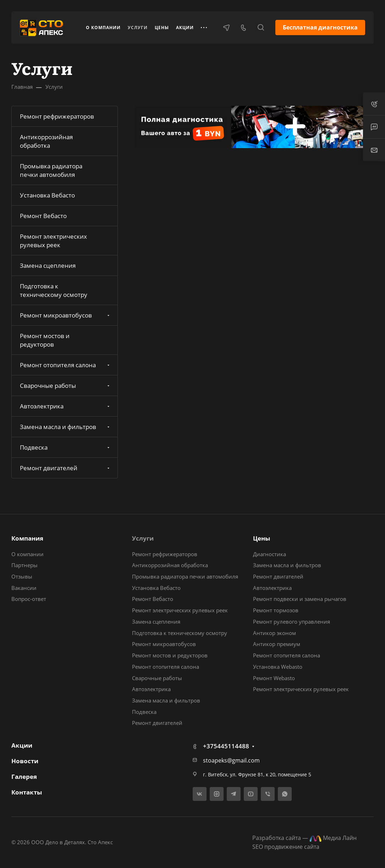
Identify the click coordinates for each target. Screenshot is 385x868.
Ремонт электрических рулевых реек (53, 241)
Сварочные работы (65, 386)
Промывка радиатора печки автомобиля (51, 170)
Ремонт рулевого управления (291, 622)
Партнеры (24, 565)
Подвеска (65, 447)
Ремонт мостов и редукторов (45, 340)
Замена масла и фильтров (65, 427)
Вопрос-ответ (29, 599)
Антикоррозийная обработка (46, 141)
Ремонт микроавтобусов (65, 315)
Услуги (143, 538)
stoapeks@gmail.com (231, 760)
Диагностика (269, 554)
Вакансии (24, 588)
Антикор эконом (274, 633)
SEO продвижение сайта (286, 847)
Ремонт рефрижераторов (57, 116)
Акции (22, 745)
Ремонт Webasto (274, 678)
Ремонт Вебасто (43, 216)
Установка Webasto (278, 667)
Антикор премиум (277, 644)
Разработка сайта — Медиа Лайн (304, 838)
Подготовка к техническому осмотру (54, 290)
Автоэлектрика (65, 406)
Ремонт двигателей (65, 468)
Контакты (27, 792)
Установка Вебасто (47, 195)
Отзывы (22, 576)
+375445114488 (226, 746)
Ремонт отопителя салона (65, 365)
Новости (25, 761)
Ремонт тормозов (276, 610)
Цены (262, 538)
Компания (27, 538)
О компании (27, 554)
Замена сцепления (48, 265)
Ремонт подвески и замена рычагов (300, 599)
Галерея (24, 777)
